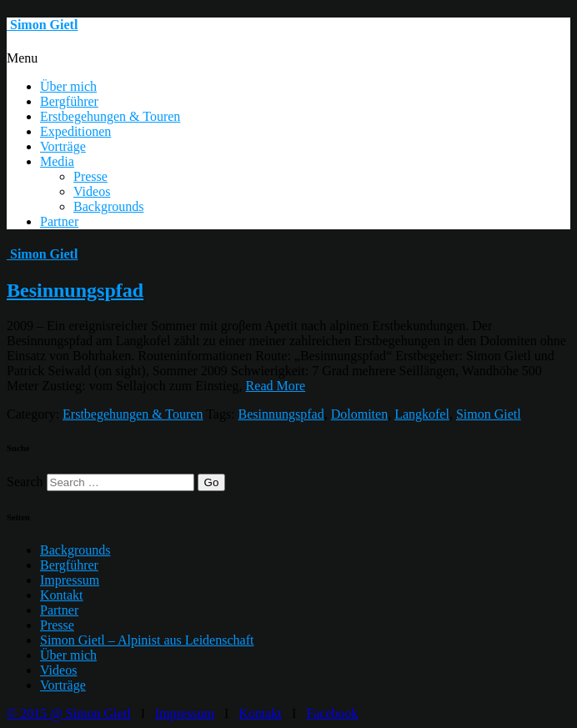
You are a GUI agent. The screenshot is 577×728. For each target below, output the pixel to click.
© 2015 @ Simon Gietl (69, 713)
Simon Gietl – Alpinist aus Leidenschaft (147, 640)
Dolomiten (359, 414)
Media (57, 161)
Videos (92, 191)
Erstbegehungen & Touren (110, 116)
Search (25, 482)
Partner (59, 221)
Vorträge (63, 146)
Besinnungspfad (75, 290)
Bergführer (69, 101)
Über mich (68, 86)
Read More (276, 386)
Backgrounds (108, 206)
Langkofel (422, 414)
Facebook (332, 713)
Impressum (70, 580)
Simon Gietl (489, 414)
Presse (90, 176)
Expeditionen (75, 131)
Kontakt (62, 595)
